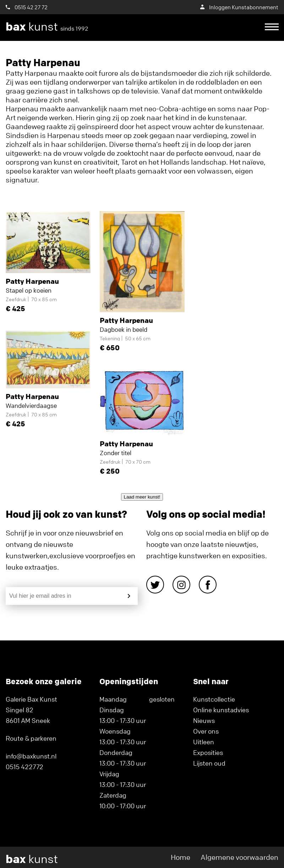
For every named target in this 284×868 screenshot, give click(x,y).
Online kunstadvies (221, 710)
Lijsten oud (209, 763)
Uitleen (204, 742)
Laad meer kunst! (142, 497)
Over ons (206, 731)
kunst (47, 27)
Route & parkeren (31, 738)
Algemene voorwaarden (239, 857)
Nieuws (204, 720)
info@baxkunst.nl (31, 756)
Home (181, 857)
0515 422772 (24, 767)
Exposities (208, 752)
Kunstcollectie (214, 699)
